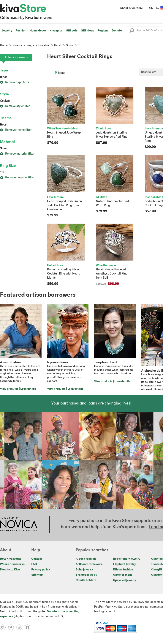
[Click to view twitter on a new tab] (12, 627)
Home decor (38, 31)
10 (2, 172)
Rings (4, 77)
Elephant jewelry (124, 564)
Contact (37, 559)
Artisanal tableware (89, 564)
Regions (103, 31)
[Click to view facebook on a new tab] (28, 627)
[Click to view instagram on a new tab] (20, 627)
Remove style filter (15, 106)
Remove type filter (15, 82)
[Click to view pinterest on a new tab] (4, 627)
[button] (132, 31)
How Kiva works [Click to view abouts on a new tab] (11, 559)
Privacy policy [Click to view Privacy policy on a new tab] (41, 570)
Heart (4, 125)
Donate (117, 31)
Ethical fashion (123, 570)
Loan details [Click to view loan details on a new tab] (28, 389)
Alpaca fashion (86, 559)
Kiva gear (56, 31)
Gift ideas (87, 31)
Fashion (21, 31)
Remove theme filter (16, 130)
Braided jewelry (86, 575)
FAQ (34, 564)
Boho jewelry (84, 570)
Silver (4, 149)
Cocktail (6, 101)
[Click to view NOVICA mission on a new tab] (19, 525)
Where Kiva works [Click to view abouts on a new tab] (12, 564)
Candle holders (86, 580)
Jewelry (7, 31)
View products (9, 389)
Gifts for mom (122, 575)
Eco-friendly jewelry (127, 559)
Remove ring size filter (17, 178)
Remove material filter (17, 154)
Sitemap (37, 575)
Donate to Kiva (10, 570)
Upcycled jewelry (125, 580)
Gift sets (72, 31)
